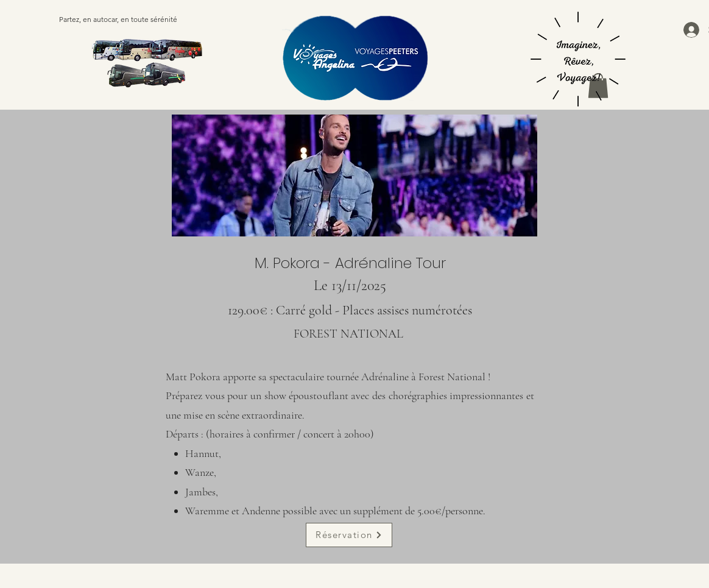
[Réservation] (349, 535)
